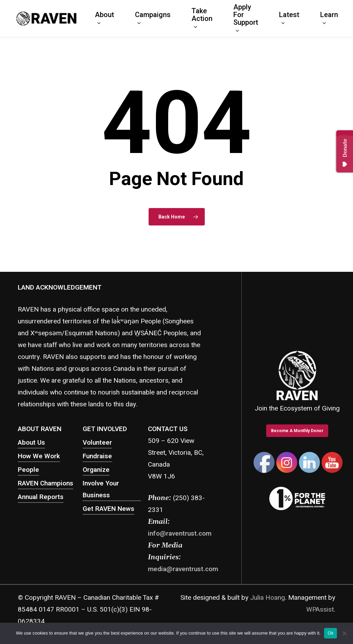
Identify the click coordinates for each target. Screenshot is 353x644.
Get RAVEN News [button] (108, 509)
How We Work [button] (39, 456)
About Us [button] (31, 443)
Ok (331, 633)
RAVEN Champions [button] (46, 483)
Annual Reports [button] (41, 497)
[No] (344, 633)
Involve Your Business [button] (101, 489)
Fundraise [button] (97, 456)
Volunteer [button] (97, 443)
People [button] (28, 470)
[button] (297, 431)
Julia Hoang (268, 597)
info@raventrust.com (180, 534)
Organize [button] (96, 470)
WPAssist (320, 609)
